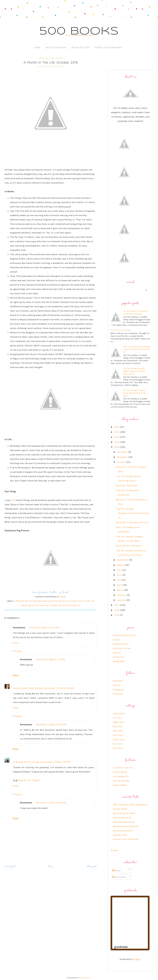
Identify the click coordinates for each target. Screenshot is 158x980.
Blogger (136, 959)
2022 (117, 427)
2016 (117, 610)
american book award (124, 813)
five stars (118, 726)
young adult (119, 661)
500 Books (79, 31)
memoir (117, 653)
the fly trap (84, 601)
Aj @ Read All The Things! (26, 762)
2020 (117, 437)
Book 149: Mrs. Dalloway (129, 546)
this (13, 500)
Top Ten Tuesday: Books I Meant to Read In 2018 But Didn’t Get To (134, 371)
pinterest (64, 592)
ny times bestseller (123, 831)
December (123, 452)
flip (69, 601)
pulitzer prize (120, 835)
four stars (118, 731)
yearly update (120, 785)
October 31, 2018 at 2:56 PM (51, 659)
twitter (54, 592)
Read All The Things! (29, 780)
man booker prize (122, 818)
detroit (63, 601)
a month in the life (23, 601)
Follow (114, 850)
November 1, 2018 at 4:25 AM (59, 688)
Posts (117, 870)
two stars (118, 748)
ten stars (118, 744)
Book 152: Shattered (127, 485)
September (123, 560)
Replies (18, 651)
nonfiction (118, 657)
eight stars (119, 722)
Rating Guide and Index (109, 48)
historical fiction (122, 648)
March (120, 590)
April (120, 585)
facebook (43, 592)
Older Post (92, 866)
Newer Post (10, 866)
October (122, 462)
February (122, 595)
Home (37, 48)
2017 (117, 605)
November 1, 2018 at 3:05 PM (51, 803)
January (121, 600)
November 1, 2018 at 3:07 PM (51, 724)
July (119, 570)
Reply (16, 643)
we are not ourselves (70, 605)
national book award (124, 822)
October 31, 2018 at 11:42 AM (44, 627)
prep (75, 601)
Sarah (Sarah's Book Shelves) (28, 688)
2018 (117, 447)
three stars (119, 739)
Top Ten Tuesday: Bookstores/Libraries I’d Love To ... (133, 513)
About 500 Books (56, 48)
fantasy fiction (121, 644)
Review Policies (81, 48)
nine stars (118, 735)
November (123, 457)
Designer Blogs (85, 978)
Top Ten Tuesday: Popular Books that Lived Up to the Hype (135, 393)
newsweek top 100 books (126, 826)
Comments (119, 877)
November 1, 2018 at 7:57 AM (56, 762)
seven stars (119, 713)
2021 (117, 432)
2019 (117, 442)
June (120, 575)
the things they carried (46, 605)
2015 (117, 615)
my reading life (121, 776)
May (119, 580)
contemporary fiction (124, 635)
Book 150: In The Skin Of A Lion (132, 522)
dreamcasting (120, 772)
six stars (117, 718)
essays (116, 640)
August (121, 565)
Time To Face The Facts (121, 330)
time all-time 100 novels (126, 839)
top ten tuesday (121, 781)
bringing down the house (45, 601)
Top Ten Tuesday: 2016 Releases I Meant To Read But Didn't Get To (137, 349)
